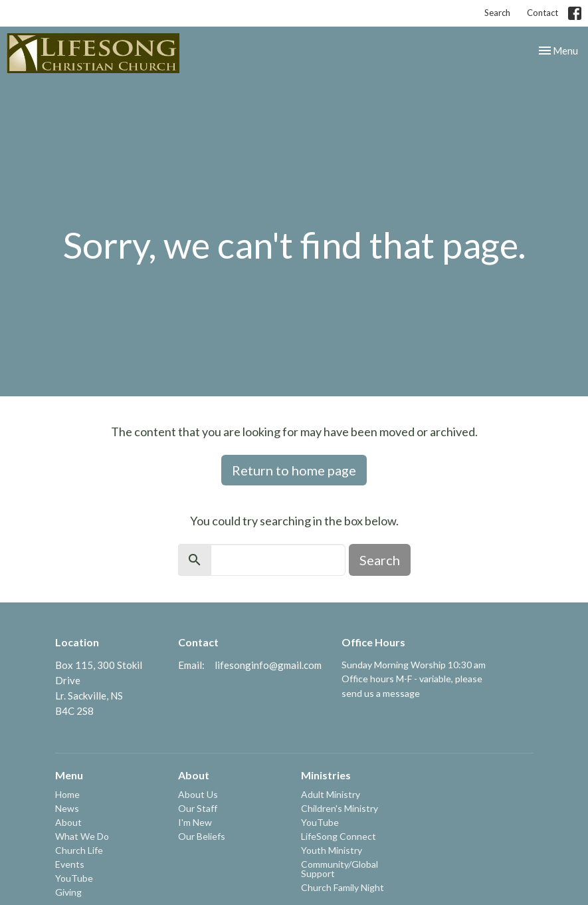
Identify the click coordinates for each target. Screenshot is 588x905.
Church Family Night (343, 887)
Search (497, 13)
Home (67, 794)
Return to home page (294, 470)
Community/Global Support (340, 869)
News (67, 808)
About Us (198, 794)
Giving (68, 892)
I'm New (195, 822)
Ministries (326, 775)
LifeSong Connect (339, 836)
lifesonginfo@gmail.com (268, 665)
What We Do (82, 836)
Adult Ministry (331, 794)
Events (70, 864)
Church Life (79, 850)
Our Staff (198, 808)
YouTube (74, 878)
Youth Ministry (332, 850)
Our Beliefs (202, 836)
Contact (542, 13)
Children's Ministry (340, 808)
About (68, 822)
